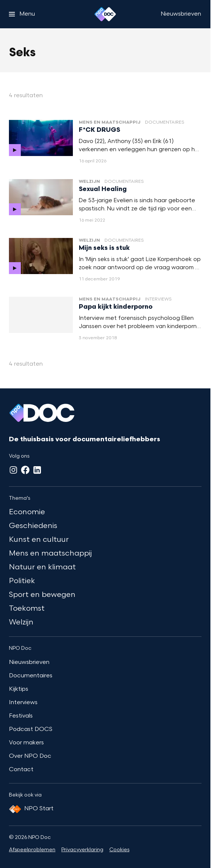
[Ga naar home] (105, 14)
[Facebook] (25, 470)
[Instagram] (13, 470)
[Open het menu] (22, 14)
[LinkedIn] (37, 470)
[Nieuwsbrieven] (181, 14)
